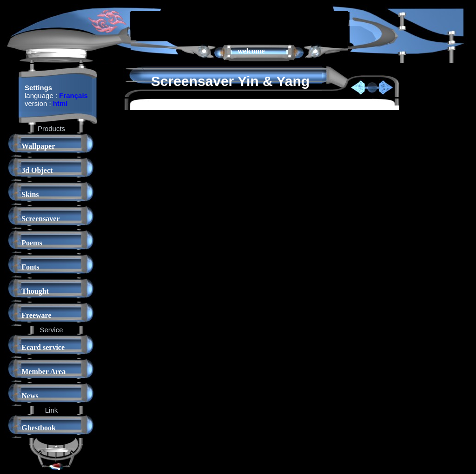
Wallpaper (38, 146)
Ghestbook (39, 428)
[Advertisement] (239, 25)
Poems (32, 243)
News (30, 396)
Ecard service (43, 347)
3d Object (37, 170)
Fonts (30, 267)
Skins (30, 194)
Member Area (43, 372)
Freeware (36, 315)
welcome (251, 51)
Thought (35, 291)
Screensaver (40, 219)
